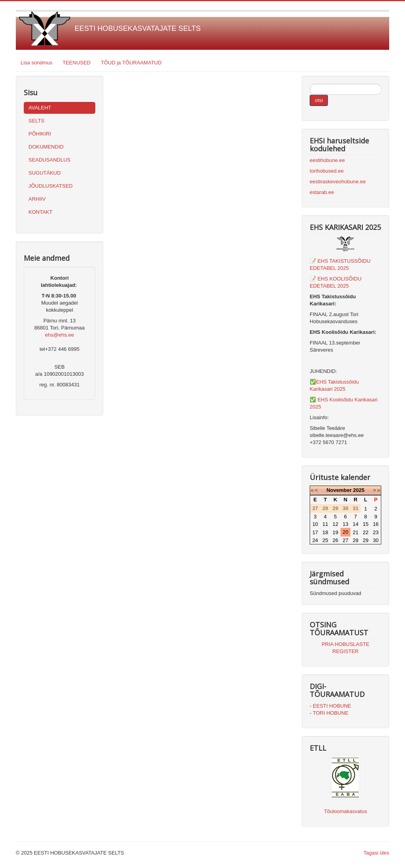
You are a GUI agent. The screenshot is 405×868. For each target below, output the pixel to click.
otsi (319, 100)
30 (376, 540)
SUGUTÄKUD (45, 173)
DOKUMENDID (46, 147)
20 (345, 532)
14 (356, 524)
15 (365, 524)
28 (356, 540)
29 (365, 540)
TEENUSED (77, 63)
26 (335, 540)
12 (335, 524)
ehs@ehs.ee (60, 335)
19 (335, 532)
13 (345, 524)
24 (315, 540)
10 (315, 524)
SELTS (36, 121)
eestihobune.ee (327, 160)
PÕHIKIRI (40, 134)
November (339, 490)
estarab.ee (322, 192)
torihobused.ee (327, 171)
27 (345, 540)
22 (365, 532)
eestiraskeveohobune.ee (338, 182)
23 (376, 532)
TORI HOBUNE (331, 713)
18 (325, 532)
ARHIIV (37, 199)
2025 (359, 490)
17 (315, 532)
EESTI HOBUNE (332, 706)
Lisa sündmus (36, 63)
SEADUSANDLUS (49, 160)
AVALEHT (40, 108)
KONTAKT (40, 212)
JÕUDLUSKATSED (51, 186)
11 (325, 524)
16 (376, 524)
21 (356, 532)
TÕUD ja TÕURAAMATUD (131, 63)
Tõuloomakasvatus (345, 811)
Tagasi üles (376, 853)
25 (325, 540)
